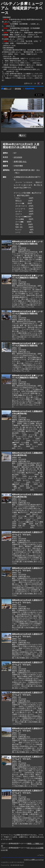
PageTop (41, 855)
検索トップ (6, 89)
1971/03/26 (18, 157)
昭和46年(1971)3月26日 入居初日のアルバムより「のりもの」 (27, 533)
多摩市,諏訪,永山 (20, 162)
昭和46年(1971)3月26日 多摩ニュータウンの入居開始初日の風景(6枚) (27, 243)
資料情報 (18, 89)
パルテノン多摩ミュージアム (34, 860)
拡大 (22, 135)
